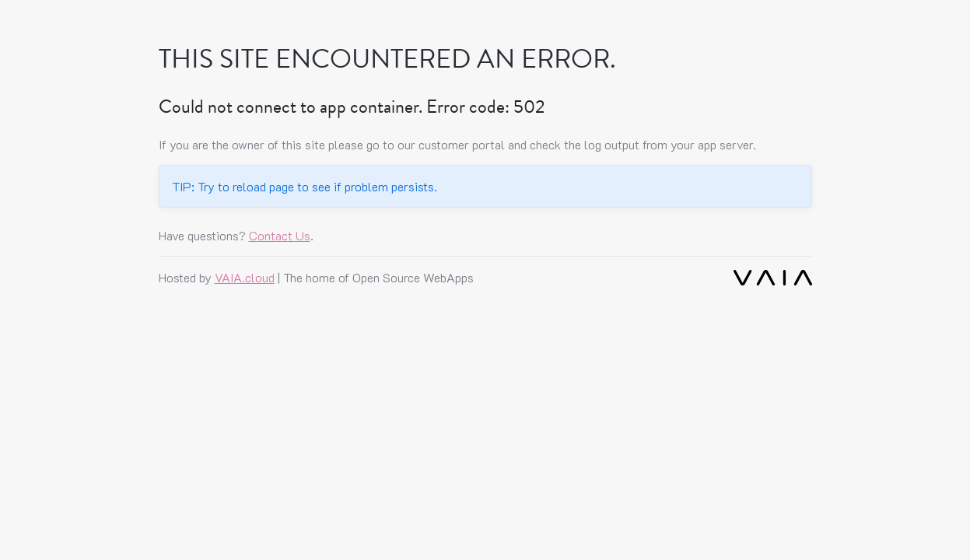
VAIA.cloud (245, 277)
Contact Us (280, 235)
